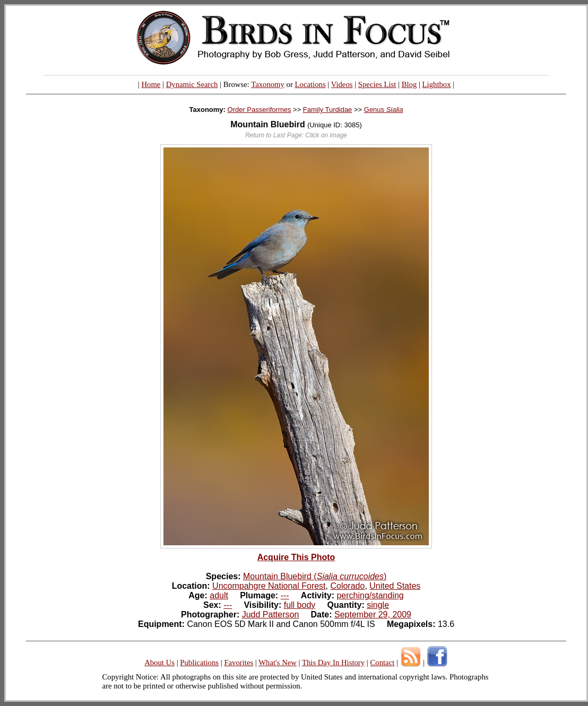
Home (151, 84)
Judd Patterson (271, 615)
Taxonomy (268, 84)
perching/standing (370, 595)
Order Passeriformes (260, 110)
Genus (384, 110)
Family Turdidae (327, 110)
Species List (377, 84)
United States (395, 586)
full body (300, 605)
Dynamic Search (192, 84)
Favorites (239, 663)
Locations (310, 84)
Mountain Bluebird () (315, 576)
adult (219, 595)
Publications (199, 663)
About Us (159, 663)
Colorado (347, 586)
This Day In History (333, 663)
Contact (382, 663)
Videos (342, 84)
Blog (409, 84)
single (378, 605)
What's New (278, 663)
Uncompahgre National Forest (269, 586)
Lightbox (437, 84)
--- (285, 595)
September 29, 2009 (373, 615)
